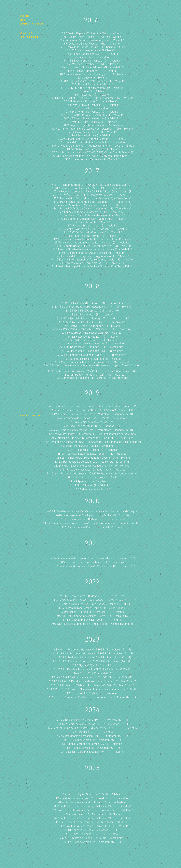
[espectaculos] (32, 24)
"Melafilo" (124, 826)
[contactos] (30, 37)
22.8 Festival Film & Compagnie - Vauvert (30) (83, 826)
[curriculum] (30, 416)
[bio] (25, 20)
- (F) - (114, 826)
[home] (25, 16)
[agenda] (27, 33)
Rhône (77, 446)
